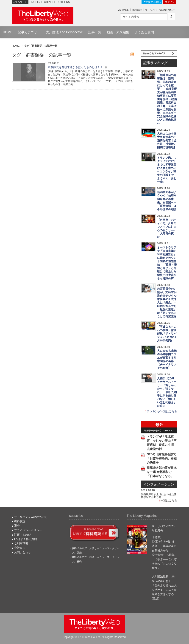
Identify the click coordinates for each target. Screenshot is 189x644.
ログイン (170, 2)
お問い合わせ (22, 552)
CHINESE (50, 2)
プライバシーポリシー (28, 530)
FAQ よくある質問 (26, 539)
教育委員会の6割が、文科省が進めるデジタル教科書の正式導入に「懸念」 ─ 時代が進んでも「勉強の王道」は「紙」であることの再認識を (167, 303)
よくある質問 (144, 32)
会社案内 (20, 548)
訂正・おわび (22, 535)
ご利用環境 (21, 543)
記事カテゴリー (29, 32)
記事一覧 (95, 32)
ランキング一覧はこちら (161, 411)
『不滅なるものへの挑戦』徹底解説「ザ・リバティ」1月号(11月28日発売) (167, 334)
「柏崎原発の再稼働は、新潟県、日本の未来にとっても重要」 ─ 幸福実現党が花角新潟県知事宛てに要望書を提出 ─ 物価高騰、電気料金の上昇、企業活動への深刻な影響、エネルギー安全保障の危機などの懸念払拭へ (167, 99)
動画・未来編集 (118, 32)
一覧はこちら (168, 501)
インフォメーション (159, 484)
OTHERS (64, 2)
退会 (17, 526)
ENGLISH (36, 2)
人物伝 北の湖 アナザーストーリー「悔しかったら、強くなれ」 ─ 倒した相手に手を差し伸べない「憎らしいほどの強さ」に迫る (167, 392)
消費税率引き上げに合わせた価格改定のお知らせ (159, 496)
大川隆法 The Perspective (64, 32)
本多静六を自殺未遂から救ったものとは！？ (78, 67)
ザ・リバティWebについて (160, 10)
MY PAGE (123, 10)
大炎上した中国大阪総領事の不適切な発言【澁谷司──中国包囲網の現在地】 (167, 141)
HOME (8, 32)
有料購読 (137, 10)
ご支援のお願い (152, 2)
